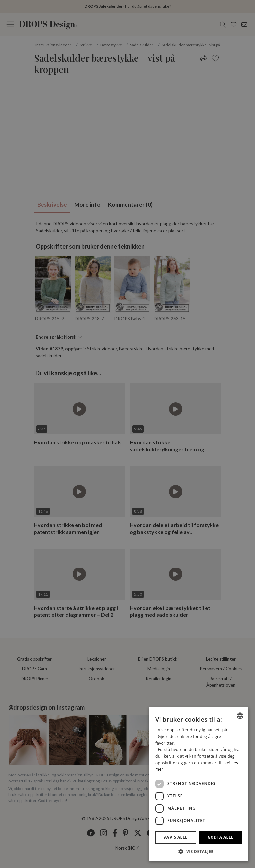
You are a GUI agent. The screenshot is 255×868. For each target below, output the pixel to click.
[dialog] (199, 784)
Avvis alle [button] (176, 837)
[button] (199, 851)
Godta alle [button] (220, 837)
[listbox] (240, 716)
